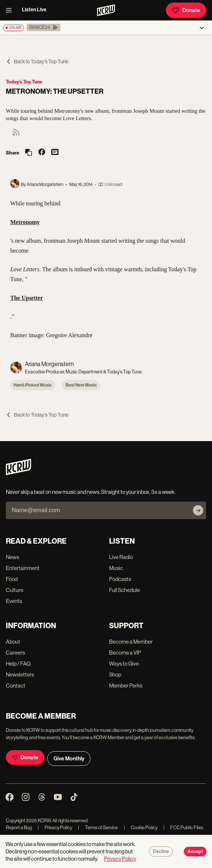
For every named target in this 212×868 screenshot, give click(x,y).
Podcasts (120, 579)
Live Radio (121, 557)
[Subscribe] (198, 510)
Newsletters (20, 675)
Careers (15, 653)
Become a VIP (125, 653)
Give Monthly (69, 759)
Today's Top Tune (24, 82)
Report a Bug (19, 828)
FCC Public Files (183, 828)
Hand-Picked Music (33, 385)
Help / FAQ (18, 664)
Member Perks (126, 686)
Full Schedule (124, 590)
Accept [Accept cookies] (195, 852)
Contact (16, 686)
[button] (44, 27)
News (12, 557)
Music (116, 568)
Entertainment (23, 568)
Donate (186, 10)
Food (12, 579)
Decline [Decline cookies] (161, 852)
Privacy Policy (55, 828)
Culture (15, 590)
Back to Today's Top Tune (37, 62)
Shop (115, 675)
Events (14, 601)
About (13, 642)
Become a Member (131, 642)
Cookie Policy (141, 828)
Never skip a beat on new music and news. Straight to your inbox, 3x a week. (91, 492)
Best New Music (81, 385)
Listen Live (34, 10)
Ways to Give (124, 664)
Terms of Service (98, 828)
